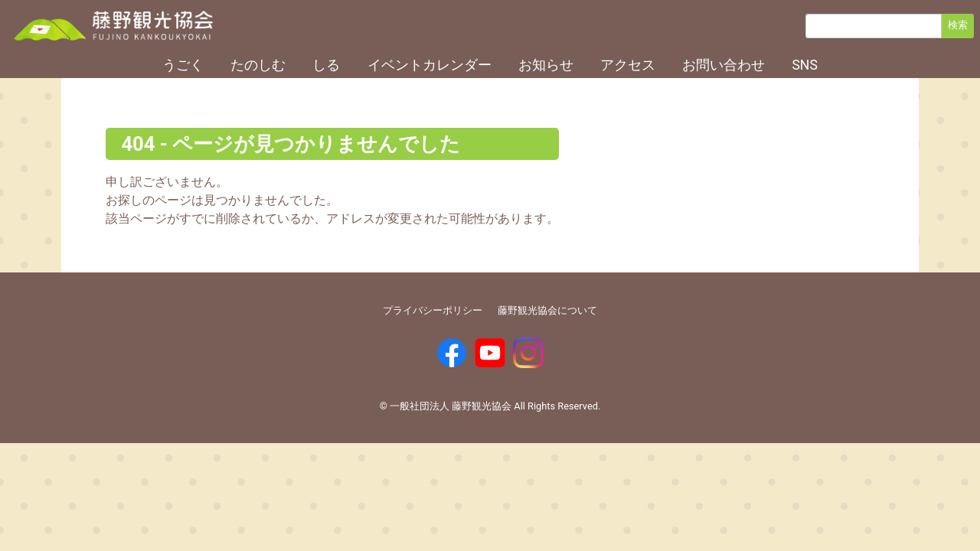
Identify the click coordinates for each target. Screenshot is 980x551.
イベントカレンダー (430, 65)
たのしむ (258, 65)
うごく (183, 65)
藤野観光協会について (547, 310)
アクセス (628, 65)
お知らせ (546, 65)
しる (326, 65)
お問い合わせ (724, 65)
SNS (804, 65)
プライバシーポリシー (433, 310)
